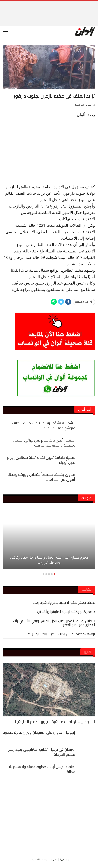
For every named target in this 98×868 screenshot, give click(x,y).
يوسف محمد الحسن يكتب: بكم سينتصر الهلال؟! (61, 634)
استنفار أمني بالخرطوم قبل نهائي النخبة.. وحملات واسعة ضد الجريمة (44, 443)
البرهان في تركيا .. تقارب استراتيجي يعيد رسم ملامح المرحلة (42, 752)
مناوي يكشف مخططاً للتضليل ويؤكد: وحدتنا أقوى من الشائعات (41, 477)
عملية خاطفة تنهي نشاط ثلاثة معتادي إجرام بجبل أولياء (41, 460)
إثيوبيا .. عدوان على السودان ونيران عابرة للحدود (39, 732)
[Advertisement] (49, 7)
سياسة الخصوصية (38, 859)
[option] (49, 541)
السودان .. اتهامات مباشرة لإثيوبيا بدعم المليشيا (55, 722)
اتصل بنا (53, 859)
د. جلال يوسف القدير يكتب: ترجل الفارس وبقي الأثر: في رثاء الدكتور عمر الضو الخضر (54, 623)
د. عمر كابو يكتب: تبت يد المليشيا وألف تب (66, 612)
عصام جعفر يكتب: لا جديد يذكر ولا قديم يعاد (64, 602)
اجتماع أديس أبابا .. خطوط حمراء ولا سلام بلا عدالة (42, 769)
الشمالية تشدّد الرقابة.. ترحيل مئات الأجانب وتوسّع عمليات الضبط (44, 425)
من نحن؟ (64, 859)
